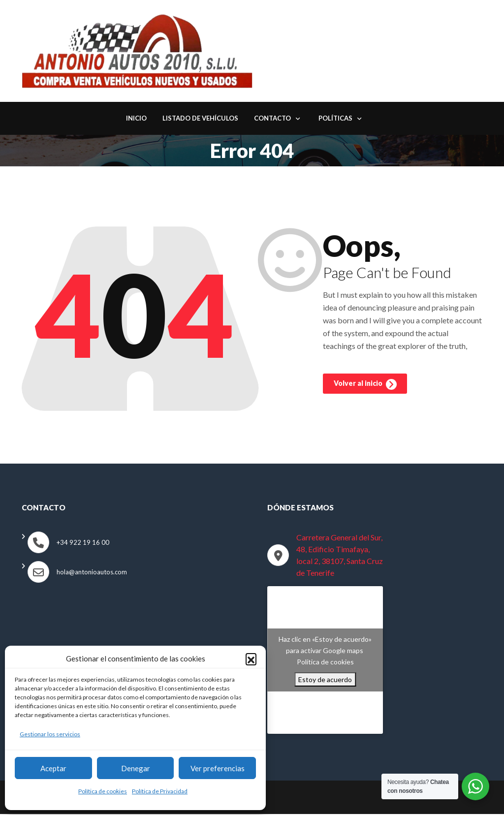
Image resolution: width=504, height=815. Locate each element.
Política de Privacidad (160, 791)
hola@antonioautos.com (92, 573)
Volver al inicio (365, 387)
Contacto (272, 120)
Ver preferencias (218, 768)
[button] (251, 658)
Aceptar (53, 768)
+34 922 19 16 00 (83, 543)
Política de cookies (103, 791)
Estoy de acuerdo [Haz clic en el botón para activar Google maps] (325, 680)
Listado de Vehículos (200, 120)
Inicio (136, 120)
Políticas (335, 120)
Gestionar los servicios (50, 734)
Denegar (136, 768)
